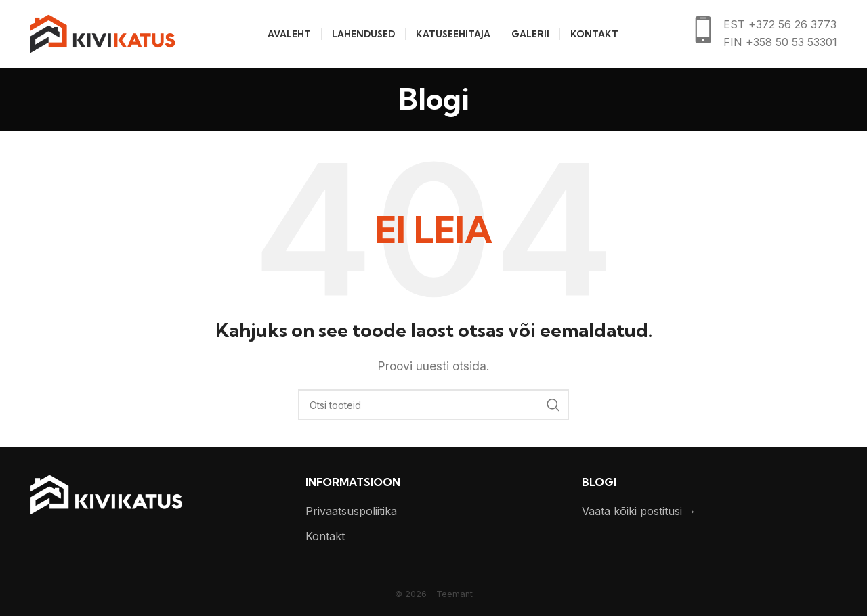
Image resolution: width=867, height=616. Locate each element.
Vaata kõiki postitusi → (639, 511)
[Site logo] (103, 32)
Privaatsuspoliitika (351, 511)
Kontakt (325, 536)
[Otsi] (433, 405)
